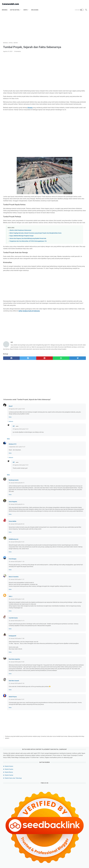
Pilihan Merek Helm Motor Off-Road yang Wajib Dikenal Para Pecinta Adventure (76, 164)
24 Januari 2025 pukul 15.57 (17, 761)
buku (68, 385)
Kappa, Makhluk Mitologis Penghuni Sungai (21, 261)
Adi (14, 466)
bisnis (68, 320)
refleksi (76, 375)
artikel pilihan (70, 349)
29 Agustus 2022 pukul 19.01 (21, 469)
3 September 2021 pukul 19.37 (17, 486)
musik (77, 381)
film (77, 333)
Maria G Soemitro (14, 627)
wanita (68, 391)
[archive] (70, 304)
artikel (69, 314)
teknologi (69, 323)
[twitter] (20, 398)
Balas (10, 457)
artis (68, 339)
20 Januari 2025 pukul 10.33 (17, 589)
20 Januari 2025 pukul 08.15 (17, 522)
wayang (77, 391)
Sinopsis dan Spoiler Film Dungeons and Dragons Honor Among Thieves (75, 473)
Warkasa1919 (13, 484)
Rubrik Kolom (70, 52)
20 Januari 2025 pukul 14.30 (17, 651)
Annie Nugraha (13, 543)
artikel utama (80, 314)
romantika (80, 369)
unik (68, 378)
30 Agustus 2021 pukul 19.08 (17, 448)
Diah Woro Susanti (14, 742)
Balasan (11, 461)
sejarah (69, 333)
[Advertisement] (31, 25)
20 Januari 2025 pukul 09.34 (17, 569)
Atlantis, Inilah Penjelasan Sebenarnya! (20, 253)
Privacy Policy (40, 862)
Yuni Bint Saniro (13, 672)
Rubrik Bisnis (70, 58)
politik (76, 320)
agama (79, 323)
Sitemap (63, 862)
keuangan (77, 356)
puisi (77, 372)
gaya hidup (77, 365)
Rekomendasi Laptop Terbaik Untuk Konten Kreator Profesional (75, 521)
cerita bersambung (72, 359)
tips (76, 343)
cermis (75, 385)
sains (68, 356)
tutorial (68, 394)
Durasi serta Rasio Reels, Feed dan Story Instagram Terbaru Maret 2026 (76, 134)
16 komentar (17, 54)
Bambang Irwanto (14, 520)
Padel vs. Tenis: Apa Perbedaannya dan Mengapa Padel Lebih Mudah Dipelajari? (76, 148)
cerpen (69, 362)
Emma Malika (13, 566)
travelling (69, 346)
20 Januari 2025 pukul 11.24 (17, 610)
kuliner (69, 343)
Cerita (27, 7)
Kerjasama (36, 7)
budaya (80, 352)
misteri (81, 349)
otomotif (69, 330)
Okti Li (11, 649)
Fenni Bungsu (13, 608)
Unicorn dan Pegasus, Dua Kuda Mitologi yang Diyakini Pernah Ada (28, 263)
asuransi (69, 372)
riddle (77, 362)
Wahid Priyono (13, 758)
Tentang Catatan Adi (29, 862)
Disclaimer (49, 862)
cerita (75, 388)
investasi (69, 381)
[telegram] (53, 398)
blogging (70, 317)
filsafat (77, 327)
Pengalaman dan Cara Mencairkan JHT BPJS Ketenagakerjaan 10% (28, 266)
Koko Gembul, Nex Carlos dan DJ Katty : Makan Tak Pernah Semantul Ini (75, 498)
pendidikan (70, 352)
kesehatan (77, 339)
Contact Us (56, 862)
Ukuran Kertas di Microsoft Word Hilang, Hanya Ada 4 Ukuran (75, 141)
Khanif (11, 446)
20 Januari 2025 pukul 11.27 (17, 630)
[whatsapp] (42, 398)
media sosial (70, 369)
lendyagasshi (12, 692)
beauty (75, 378)
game (80, 336)
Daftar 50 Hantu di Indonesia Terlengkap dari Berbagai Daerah (75, 459)
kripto (68, 388)
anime (68, 375)
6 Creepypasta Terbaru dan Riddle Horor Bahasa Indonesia (74, 415)
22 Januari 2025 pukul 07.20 (17, 745)
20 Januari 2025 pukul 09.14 (17, 546)
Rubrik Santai (70, 61)
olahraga (79, 330)
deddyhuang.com (14, 586)
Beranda (6, 7)
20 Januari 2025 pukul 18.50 (17, 720)
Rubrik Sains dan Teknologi (75, 64)
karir (68, 365)
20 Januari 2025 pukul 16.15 (17, 675)
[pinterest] (31, 398)
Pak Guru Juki (70, 426)
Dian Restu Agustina (14, 717)
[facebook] (9, 398)
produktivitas (70, 336)
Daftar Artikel (16, 7)
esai (78, 317)
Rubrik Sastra (70, 55)
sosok (68, 327)
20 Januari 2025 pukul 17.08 (17, 695)
